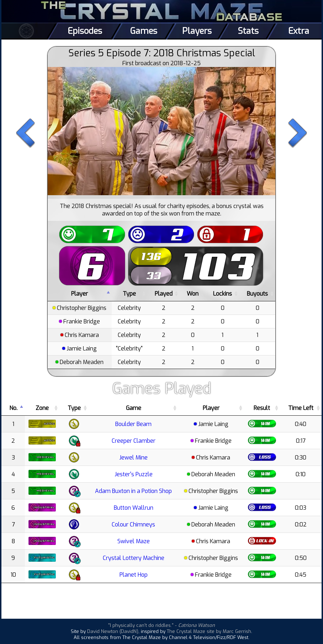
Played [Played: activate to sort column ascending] (164, 294)
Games (144, 31)
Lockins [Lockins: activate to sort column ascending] (223, 294)
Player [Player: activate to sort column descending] (80, 294)
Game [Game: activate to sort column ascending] (134, 408)
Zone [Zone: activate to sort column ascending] (42, 408)
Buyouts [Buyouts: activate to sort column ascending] (257, 294)
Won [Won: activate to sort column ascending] (193, 294)
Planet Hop (134, 575)
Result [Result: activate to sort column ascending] (262, 408)
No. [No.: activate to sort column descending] (13, 408)
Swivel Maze (134, 541)
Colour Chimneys (133, 524)
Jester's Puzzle (134, 474)
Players (197, 31)
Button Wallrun (134, 508)
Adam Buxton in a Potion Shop (133, 491)
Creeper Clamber (134, 441)
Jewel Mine (133, 458)
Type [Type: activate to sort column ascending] (129, 294)
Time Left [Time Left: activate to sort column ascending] (301, 408)
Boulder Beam (133, 424)
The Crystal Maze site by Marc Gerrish (209, 631)
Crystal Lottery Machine (134, 558)
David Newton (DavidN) (113, 631)
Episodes (85, 31)
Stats (248, 31)
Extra (299, 31)
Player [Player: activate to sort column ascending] (211, 408)
